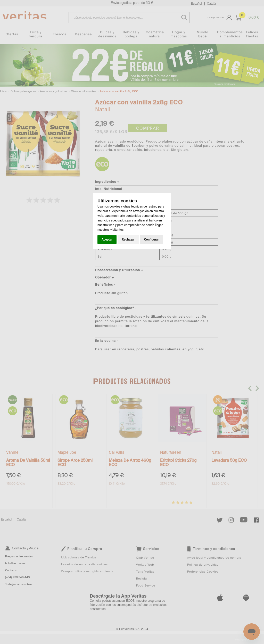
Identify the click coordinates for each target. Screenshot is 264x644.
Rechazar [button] (128, 240)
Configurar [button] (151, 240)
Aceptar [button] (107, 240)
